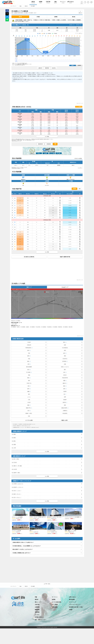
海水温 (74, 17)
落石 (29, 394)
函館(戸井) (28, 408)
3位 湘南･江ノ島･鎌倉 (17, 466)
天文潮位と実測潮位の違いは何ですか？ (22, 553)
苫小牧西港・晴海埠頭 (57, 327)
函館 (28, 405)
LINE (7, 20)
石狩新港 (64, 361)
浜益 (29, 359)
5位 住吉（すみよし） (17, 497)
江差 (28, 411)
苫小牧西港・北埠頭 (15, 327)
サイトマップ (72, 602)
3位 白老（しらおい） (17, 491)
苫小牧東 (28, 372)
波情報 (41, 2)
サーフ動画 (55, 605)
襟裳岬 (65, 400)
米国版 (71, 610)
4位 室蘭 (14, 444)
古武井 (29, 402)
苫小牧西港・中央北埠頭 (35, 327)
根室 (64, 386)
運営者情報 (72, 600)
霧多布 (64, 383)
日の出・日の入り (39, 617)
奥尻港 (64, 402)
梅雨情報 (37, 610)
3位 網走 (14, 441)
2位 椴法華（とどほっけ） (18, 487)
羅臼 (65, 370)
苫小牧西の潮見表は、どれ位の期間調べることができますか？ (27, 546)
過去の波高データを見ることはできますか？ (23, 549)
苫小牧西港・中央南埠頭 (46, 327)
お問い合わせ (70, 2)
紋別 (64, 353)
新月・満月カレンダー (41, 620)
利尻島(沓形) (28, 348)
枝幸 (28, 350)
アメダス (37, 615)
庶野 (65, 397)
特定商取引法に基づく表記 (76, 607)
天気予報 (48, 2)
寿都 (29, 375)
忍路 (65, 364)
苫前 (29, 353)
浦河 (28, 389)
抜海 (65, 345)
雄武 (65, 350)
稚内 (64, 342)
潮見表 (33, 2)
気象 (55, 2)
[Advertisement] (47, 93)
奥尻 (65, 405)
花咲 (64, 389)
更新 (55, 144)
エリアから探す (29, 420)
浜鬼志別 (29, 345)
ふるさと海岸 (14, 324)
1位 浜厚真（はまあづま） (18, 484)
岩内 (28, 370)
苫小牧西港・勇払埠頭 (68, 327)
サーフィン (63, 2)
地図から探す (65, 420)
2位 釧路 (14, 438)
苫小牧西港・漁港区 (25, 327)
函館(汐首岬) (64, 408)
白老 (64, 372)
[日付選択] (47, 68)
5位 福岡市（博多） (16, 473)
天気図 (38, 17)
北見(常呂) (65, 359)
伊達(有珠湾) (65, 378)
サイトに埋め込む (79, 107)
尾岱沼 (65, 375)
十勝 (28, 386)
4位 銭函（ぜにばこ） (17, 494)
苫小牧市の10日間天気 (29, 257)
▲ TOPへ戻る (47, 584)
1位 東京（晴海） (16, 459)
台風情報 (37, 607)
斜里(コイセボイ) (65, 367)
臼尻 (29, 400)
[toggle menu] (92, 2)
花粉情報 (37, 612)
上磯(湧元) (65, 411)
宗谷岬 (29, 342)
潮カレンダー (38, 602)
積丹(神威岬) (29, 367)
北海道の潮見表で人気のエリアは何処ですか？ (23, 542)
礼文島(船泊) (65, 348)
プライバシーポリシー (75, 605)
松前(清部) (65, 413)
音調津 (65, 391)
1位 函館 (14, 434)
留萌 (28, 356)
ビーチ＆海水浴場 (56, 602)
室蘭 (64, 381)
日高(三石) (29, 383)
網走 (28, 361)
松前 (29, 416)
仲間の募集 (55, 607)
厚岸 (29, 381)
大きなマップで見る (16, 321)
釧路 (28, 378)
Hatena (7, 17)
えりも (29, 397)
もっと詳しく (80, 168)
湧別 (65, 356)
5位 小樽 (14, 448)
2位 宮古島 (14, 462)
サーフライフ (13, 586)
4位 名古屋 (14, 469)
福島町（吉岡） (29, 413)
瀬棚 (28, 391)
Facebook (7, 11)
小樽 (28, 364)
